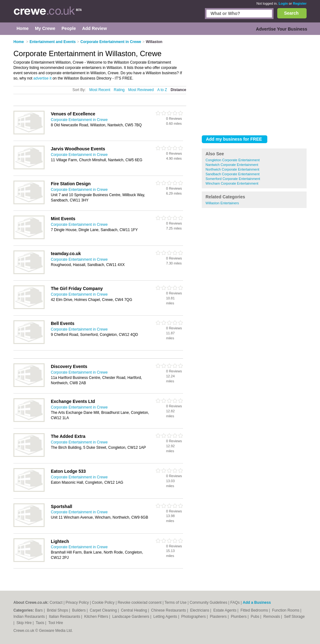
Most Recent (100, 90)
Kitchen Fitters (97, 617)
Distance (178, 90)
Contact (56, 603)
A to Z (162, 90)
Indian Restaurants (30, 617)
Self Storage (294, 617)
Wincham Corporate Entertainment (232, 183)
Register (300, 3)
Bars (39, 610)
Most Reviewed (141, 90)
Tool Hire (56, 623)
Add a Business (257, 603)
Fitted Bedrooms (255, 610)
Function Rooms (286, 610)
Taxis (40, 623)
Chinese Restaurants (169, 610)
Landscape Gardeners (131, 617)
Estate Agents (225, 610)
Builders (79, 610)
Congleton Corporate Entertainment (233, 160)
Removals (272, 617)
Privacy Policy (77, 603)
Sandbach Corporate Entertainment (233, 174)
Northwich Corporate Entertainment (232, 169)
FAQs (235, 603)
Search (291, 13)
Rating (119, 90)
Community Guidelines (208, 603)
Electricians (200, 610)
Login (283, 3)
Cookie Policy (103, 603)
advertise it (42, 78)
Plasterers (219, 617)
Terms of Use (176, 603)
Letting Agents (166, 617)
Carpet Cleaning (104, 610)
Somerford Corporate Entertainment (233, 179)
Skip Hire (25, 623)
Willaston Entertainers (222, 203)
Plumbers (239, 617)
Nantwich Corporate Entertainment (232, 165)
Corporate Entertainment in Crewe (79, 120)
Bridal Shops (58, 610)
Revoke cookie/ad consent (140, 603)
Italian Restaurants (65, 617)
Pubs (256, 617)
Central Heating (135, 610)
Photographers (194, 617)
